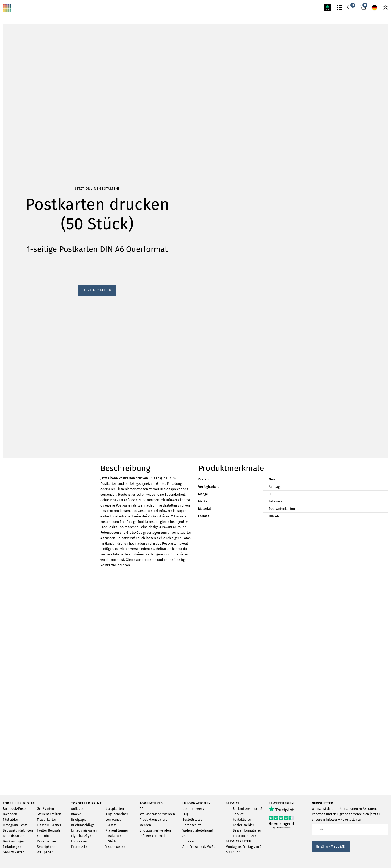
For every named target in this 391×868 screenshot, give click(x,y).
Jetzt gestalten (16, 323)
